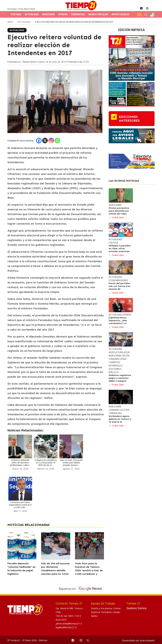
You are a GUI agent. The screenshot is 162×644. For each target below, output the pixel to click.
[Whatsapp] (57, 141)
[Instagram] (51, 141)
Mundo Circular (98, 14)
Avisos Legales (120, 14)
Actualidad (32, 14)
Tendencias (78, 14)
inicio (10, 22)
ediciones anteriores (129, 119)
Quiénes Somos (136, 608)
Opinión (63, 14)
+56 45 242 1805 (65, 616)
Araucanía (48, 14)
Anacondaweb (147, 640)
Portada (16, 14)
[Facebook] (39, 141)
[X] (45, 141)
